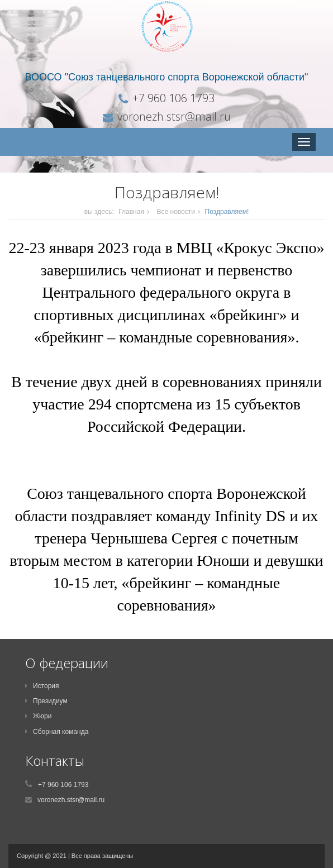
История (42, 686)
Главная (131, 212)
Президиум (46, 701)
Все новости (176, 212)
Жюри (38, 716)
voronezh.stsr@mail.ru (174, 116)
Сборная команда (57, 732)
